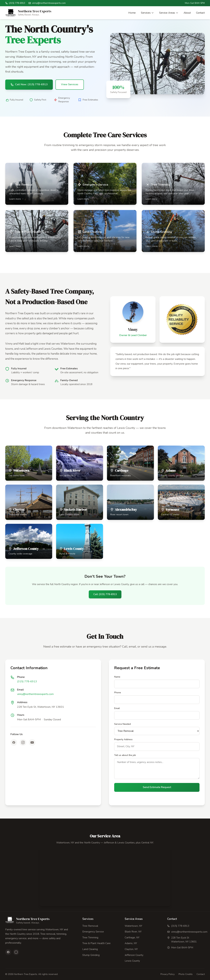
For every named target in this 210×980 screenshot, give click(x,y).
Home (132, 13)
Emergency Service (93, 932)
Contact (200, 13)
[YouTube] (32, 742)
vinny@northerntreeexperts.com (35, 694)
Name (117, 677)
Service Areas (169, 13)
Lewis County (132, 961)
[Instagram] (23, 742)
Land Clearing (90, 949)
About (187, 13)
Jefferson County (134, 955)
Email (117, 708)
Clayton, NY (131, 949)
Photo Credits (186, 974)
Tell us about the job (125, 755)
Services (147, 13)
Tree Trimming (90, 938)
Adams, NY (131, 943)
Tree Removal (90, 926)
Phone (118, 693)
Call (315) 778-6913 (105, 594)
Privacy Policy (168, 974)
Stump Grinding (91, 955)
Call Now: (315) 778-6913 (29, 84)
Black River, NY (133, 932)
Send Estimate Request (157, 787)
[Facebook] (14, 742)
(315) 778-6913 (27, 681)
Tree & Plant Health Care (96, 943)
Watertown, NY (133, 926)
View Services (70, 84)
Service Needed (122, 724)
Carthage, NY (132, 938)
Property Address (123, 739)
